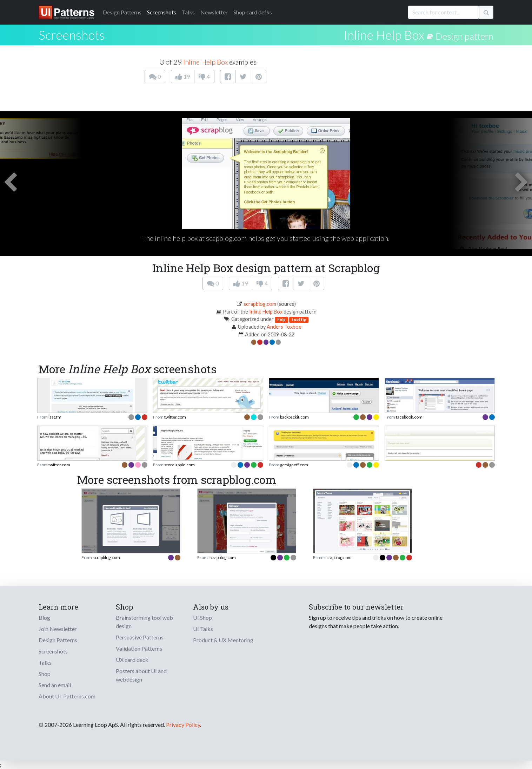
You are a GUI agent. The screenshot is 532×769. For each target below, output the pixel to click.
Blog (44, 617)
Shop (45, 674)
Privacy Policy (183, 725)
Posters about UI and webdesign (141, 675)
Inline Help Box (384, 35)
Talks (188, 12)
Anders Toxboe (284, 327)
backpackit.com (294, 417)
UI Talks (203, 629)
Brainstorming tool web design (144, 622)
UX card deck (132, 660)
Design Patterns (58, 640)
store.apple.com (179, 465)
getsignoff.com (294, 465)
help (281, 319)
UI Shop (202, 617)
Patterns (122, 12)
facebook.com (409, 417)
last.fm (55, 417)
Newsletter (214, 12)
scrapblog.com (260, 304)
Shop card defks (253, 12)
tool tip (299, 319)
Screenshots (162, 12)
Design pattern (464, 36)
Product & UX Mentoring (223, 640)
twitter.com (175, 417)
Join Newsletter (58, 629)
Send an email (55, 685)
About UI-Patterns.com (67, 696)
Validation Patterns (139, 648)
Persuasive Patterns (140, 637)
